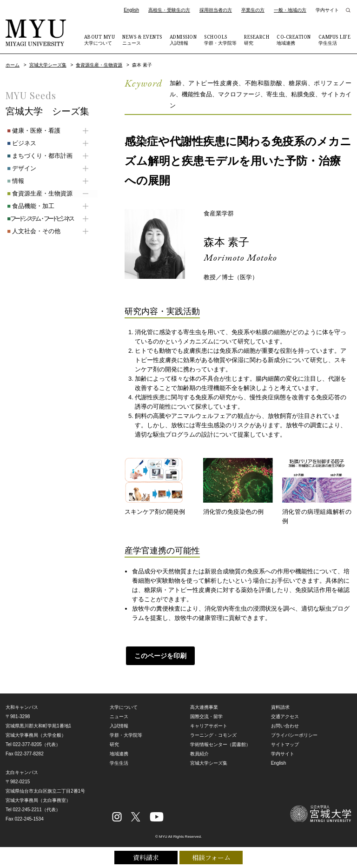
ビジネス (20, 143)
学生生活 (335, 40)
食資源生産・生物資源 (99, 65)
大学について (100, 40)
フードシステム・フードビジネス (39, 219)
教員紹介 (199, 754)
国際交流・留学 (206, 717)
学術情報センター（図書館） (220, 744)
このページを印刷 (159, 656)
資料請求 (146, 857)
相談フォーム (211, 857)
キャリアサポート (209, 726)
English (131, 10)
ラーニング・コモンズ (213, 735)
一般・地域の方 (290, 10)
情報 (14, 181)
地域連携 (294, 40)
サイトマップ (285, 744)
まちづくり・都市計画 (38, 156)
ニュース (142, 40)
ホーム (13, 65)
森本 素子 (228, 242)
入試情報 (183, 40)
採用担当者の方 (216, 10)
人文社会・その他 (32, 231)
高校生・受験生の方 (169, 10)
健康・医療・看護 (32, 131)
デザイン (20, 168)
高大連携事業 (204, 707)
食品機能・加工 (29, 206)
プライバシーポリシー (294, 735)
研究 (257, 40)
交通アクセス (285, 717)
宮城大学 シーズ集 (47, 111)
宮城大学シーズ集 (48, 65)
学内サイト (327, 10)
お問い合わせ (285, 726)
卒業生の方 (253, 10)
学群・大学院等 (220, 40)
